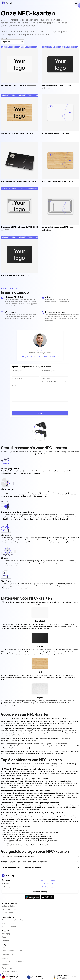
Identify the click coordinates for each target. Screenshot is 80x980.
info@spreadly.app (47, 883)
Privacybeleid (7, 968)
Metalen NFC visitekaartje (13, 275)
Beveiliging (6, 934)
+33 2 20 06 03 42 (48, 880)
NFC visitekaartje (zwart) (53, 85)
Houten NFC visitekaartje (12, 133)
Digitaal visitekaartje (10, 906)
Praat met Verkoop (40, 892)
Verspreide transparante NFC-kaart (58, 227)
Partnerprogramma (9, 954)
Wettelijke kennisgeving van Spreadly (16, 971)
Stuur (40, 413)
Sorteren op (5, 38)
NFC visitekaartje (9, 85)
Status (4, 937)
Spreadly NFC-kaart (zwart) (13, 181)
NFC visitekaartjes (9, 909)
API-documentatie (9, 927)
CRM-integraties (8, 923)
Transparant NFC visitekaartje (15, 227)
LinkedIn (43, 887)
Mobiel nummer (17, 378)
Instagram (53, 887)
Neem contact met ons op (12, 951)
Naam (17, 371)
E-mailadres (48, 371)
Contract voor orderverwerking (14, 961)
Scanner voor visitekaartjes (12, 920)
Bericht (14, 386)
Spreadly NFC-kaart (51, 133)
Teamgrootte (45, 378)
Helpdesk (5, 940)
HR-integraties (7, 913)
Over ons (5, 947)
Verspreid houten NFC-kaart (55, 181)
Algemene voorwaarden (11, 965)
